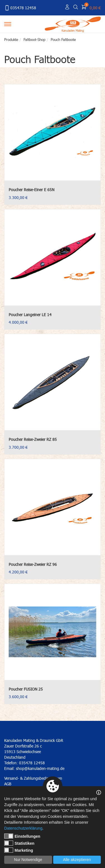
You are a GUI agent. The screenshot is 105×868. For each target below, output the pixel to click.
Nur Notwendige (28, 860)
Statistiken (19, 843)
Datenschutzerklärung (23, 828)
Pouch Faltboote (63, 40)
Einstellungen (22, 836)
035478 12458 (20, 8)
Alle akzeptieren (77, 860)
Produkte (11, 40)
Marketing (19, 850)
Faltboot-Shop (34, 40)
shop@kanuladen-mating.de (40, 768)
